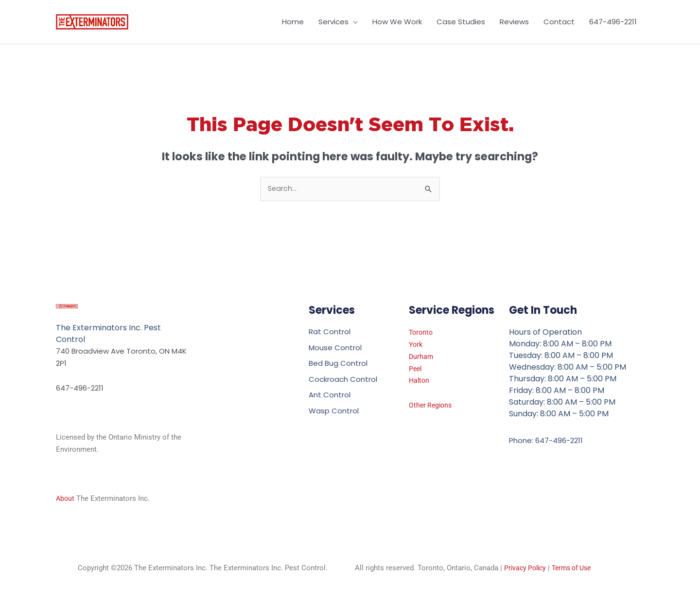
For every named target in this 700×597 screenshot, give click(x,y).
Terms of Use (577, 568)
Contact (559, 22)
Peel (416, 369)
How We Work (397, 22)
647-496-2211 (613, 22)
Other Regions (432, 406)
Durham (421, 357)
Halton (420, 381)
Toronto (422, 333)
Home (293, 22)
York (416, 345)
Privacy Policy (527, 568)
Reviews (514, 22)
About (66, 499)
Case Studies (461, 22)
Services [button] (333, 22)
